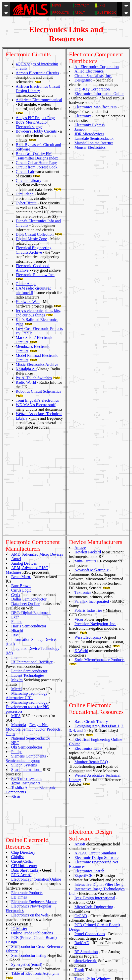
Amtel (16, 460)
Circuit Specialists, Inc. (93, 76)
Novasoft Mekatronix (92, 471)
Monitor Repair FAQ (91, 663)
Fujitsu (17, 522)
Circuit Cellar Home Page (36, 163)
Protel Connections (90, 811)
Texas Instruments (26, 684)
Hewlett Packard (88, 453)
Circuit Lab (25, 172)
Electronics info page (39, 928)
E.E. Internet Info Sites (40, 923)
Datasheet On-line (26, 504)
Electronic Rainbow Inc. (35, 275)
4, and (78, 631)
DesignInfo (83, 80)
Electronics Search (89, 748)
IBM (15, 536)
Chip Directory (23, 721)
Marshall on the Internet (94, 143)
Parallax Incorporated (92, 502)
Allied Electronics (89, 71)
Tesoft (79, 847)
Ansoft (80, 721)
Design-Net (39, 626)
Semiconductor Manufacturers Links (51, 945)
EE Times (19, 766)
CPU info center (24, 735)
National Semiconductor (31, 639)
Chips (10, 635)
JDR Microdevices (89, 134)
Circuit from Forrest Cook (37, 167)
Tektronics (83, 493)
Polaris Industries (88, 511)
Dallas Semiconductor (29, 500)
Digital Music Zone (31, 239)
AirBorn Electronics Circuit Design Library (38, 89)
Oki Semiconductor (27, 648)
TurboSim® (84, 865)
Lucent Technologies (28, 576)
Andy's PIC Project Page (35, 118)
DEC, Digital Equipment (31, 513)
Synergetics (20, 833)
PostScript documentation (43, 941)
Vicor (79, 520)
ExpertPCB (84, 753)
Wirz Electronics (88, 538)
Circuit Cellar (22, 730)
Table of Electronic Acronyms (35, 842)
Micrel (17, 590)
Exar (15, 518)
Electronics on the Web (30, 784)
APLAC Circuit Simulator (95, 730)
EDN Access (21, 744)
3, (70, 631)
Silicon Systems (24, 666)
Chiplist (18, 726)
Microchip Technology (30, 594)
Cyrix (16, 495)
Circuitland (25, 194)
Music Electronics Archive (37, 364)
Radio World (26, 382)
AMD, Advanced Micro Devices (37, 455)
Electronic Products (27, 762)
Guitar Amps (26, 284)
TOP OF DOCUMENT (66, 967)
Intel (15, 558)
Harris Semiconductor (29, 527)
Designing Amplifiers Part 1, (97, 627)
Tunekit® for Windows (93, 856)
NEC (15, 643)
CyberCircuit (26, 203)
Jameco (80, 129)
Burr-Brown (21, 487)
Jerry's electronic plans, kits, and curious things (38, 313)
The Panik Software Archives (35, 860)
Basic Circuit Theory (91, 622)
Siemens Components (29, 657)
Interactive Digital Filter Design (100, 762)
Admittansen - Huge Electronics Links (53, 919)
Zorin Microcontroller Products (99, 561)
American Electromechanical (39, 100)
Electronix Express (90, 125)
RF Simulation (86, 829)
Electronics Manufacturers (96, 107)
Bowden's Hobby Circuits (36, 131)
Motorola (19, 626)
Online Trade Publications (32, 802)
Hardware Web (28, 302)
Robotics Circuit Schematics (38, 391)
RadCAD (82, 820)
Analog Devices (24, 464)
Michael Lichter (80, 975)
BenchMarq (21, 478)
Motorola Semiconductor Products (33, 630)
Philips (17, 652)
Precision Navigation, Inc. (95, 525)
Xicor (16, 697)
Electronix (83, 116)
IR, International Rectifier (32, 563)
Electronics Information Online (99, 94)
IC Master (19, 797)
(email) (36, 833)
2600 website (33, 914)
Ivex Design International (95, 775)
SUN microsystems (27, 679)
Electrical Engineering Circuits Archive (33, 250)
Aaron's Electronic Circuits (37, 73)
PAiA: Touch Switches (34, 378)
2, (123, 627)
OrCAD (81, 793)
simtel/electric (86, 838)
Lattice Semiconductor (29, 572)
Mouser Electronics (90, 147)
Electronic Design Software (97, 735)
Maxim (17, 581)
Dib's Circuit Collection (35, 234)
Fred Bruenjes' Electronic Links (47, 932)
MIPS (16, 617)
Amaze (80, 448)
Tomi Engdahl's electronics (37, 400)
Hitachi (17, 531)
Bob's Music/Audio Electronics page (31, 124)
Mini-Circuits (85, 462)
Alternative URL (19, 599)
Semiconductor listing (29, 824)
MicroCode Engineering (94, 784)
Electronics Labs (88, 649)
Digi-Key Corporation (92, 89)
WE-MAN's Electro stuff (36, 405)
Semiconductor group (23, 661)
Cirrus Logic (21, 491)
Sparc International (26, 670)
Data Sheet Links (25, 739)
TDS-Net (19, 851)
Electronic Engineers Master (34, 771)
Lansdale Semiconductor (94, 138)
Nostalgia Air (26, 369)
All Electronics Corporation (97, 67)
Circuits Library (29, 181)
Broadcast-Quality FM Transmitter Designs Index (37, 156)
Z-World (81, 552)
